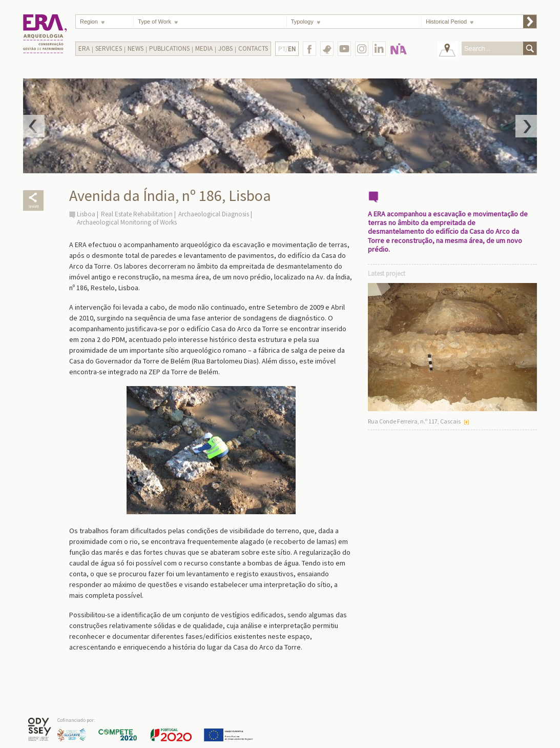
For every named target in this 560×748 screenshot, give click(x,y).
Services (109, 48)
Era (84, 48)
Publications (169, 48)
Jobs (225, 48)
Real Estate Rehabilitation (137, 214)
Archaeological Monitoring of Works (127, 222)
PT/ (287, 49)
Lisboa (86, 214)
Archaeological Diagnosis (214, 214)
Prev (34, 126)
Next (526, 126)
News (136, 48)
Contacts (253, 48)
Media (204, 48)
